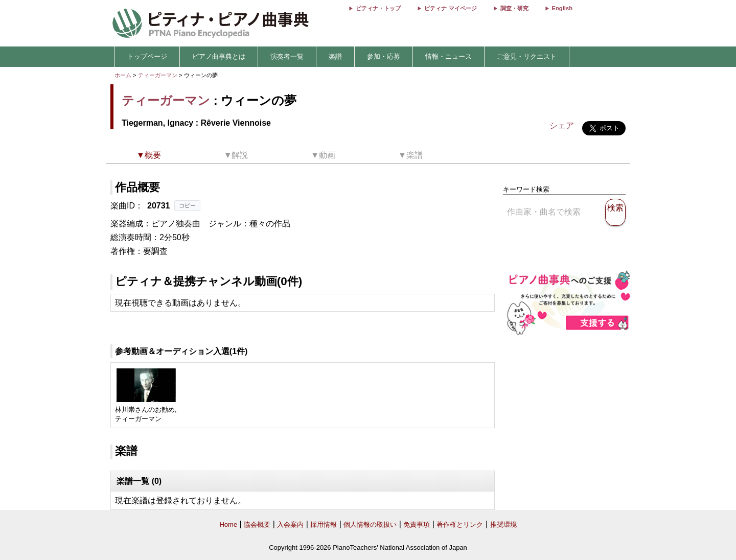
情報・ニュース (448, 56)
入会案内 (290, 524)
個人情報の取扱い (370, 524)
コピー (187, 205)
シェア (562, 125)
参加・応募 (384, 56)
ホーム (123, 75)
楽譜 (335, 56)
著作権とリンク (460, 524)
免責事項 (417, 524)
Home (228, 524)
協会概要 (257, 524)
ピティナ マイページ (450, 8)
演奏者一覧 (287, 56)
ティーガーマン (158, 75)
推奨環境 (503, 524)
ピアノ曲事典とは (219, 56)
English (562, 8)
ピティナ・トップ (378, 8)
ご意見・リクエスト (527, 56)
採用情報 (324, 524)
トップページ (147, 56)
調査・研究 (514, 8)
